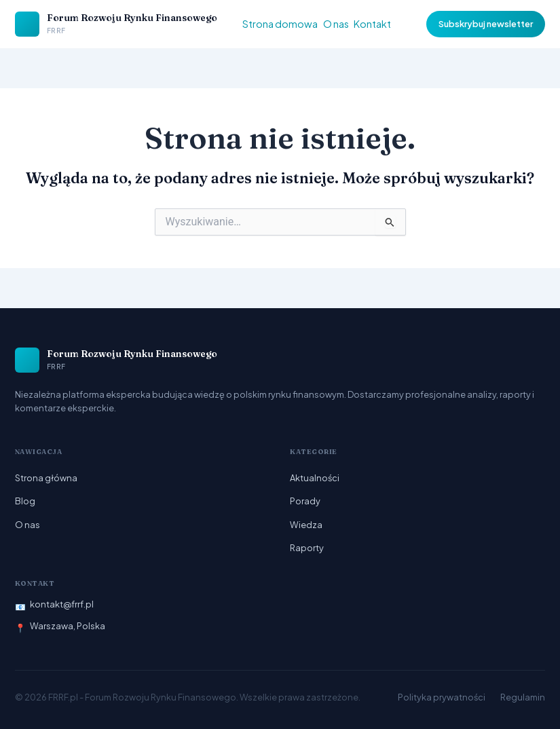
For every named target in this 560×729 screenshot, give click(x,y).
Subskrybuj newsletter (486, 24)
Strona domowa (280, 24)
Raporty (307, 548)
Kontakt (372, 24)
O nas (336, 24)
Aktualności (315, 478)
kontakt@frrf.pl (62, 604)
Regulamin (523, 697)
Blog (25, 501)
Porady (305, 501)
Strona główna (46, 478)
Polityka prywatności (442, 697)
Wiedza (306, 525)
